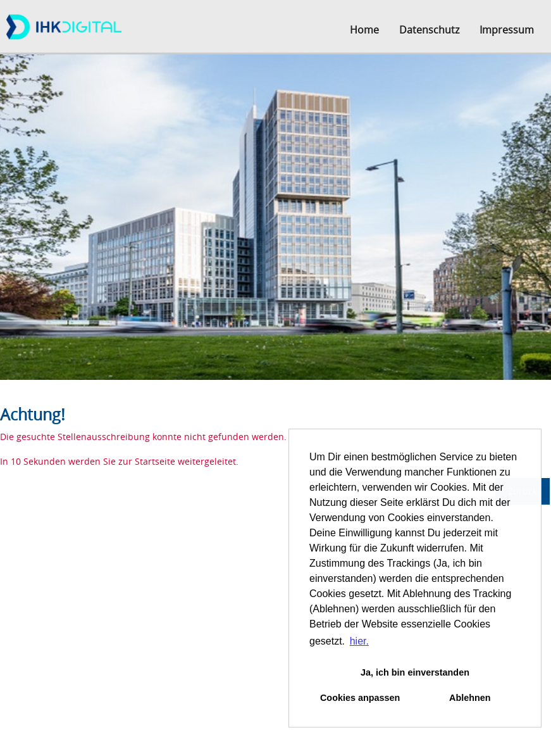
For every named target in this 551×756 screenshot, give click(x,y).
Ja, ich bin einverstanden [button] (415, 672)
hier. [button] (359, 641)
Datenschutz (429, 30)
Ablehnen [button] (470, 698)
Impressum (507, 30)
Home (364, 30)
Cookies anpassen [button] (360, 698)
